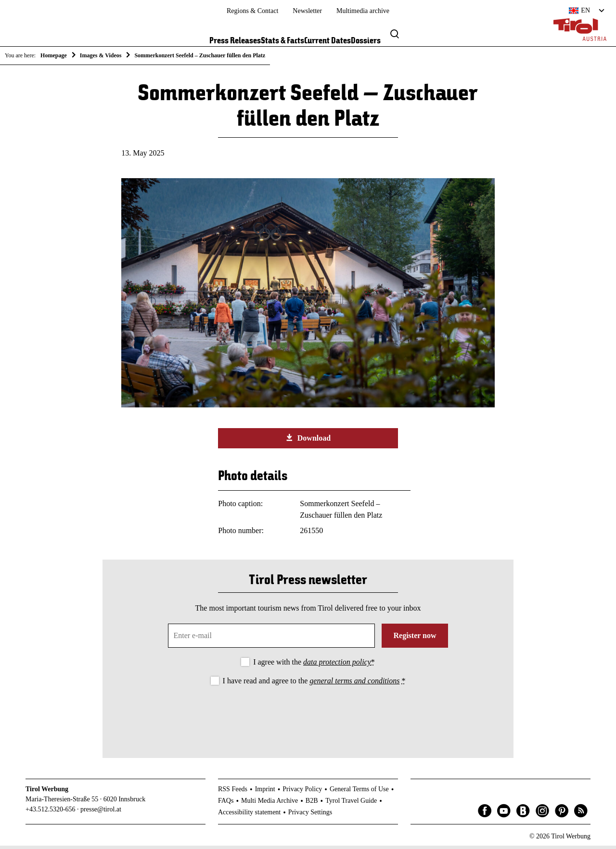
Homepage (54, 55)
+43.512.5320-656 (51, 813)
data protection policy (337, 665)
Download (308, 441)
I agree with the (314, 665)
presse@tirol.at (101, 813)
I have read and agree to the (314, 684)
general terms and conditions (354, 684)
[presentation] (308, 717)
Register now (415, 639)
